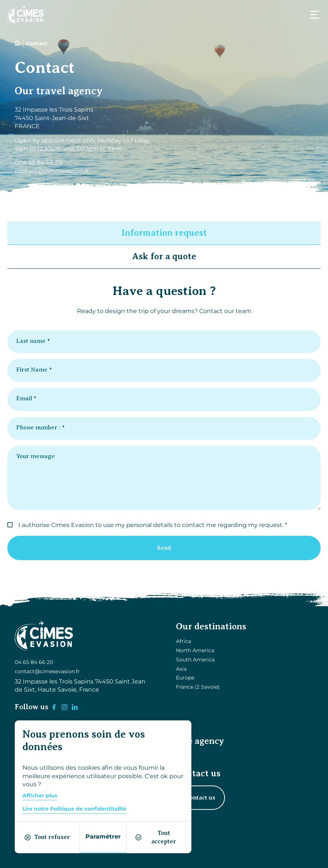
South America (195, 660)
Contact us (200, 798)
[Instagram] (64, 707)
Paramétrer (103, 837)
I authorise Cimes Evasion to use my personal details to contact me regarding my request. (151, 525)
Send (164, 548)
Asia (181, 669)
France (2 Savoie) (198, 687)
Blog (182, 756)
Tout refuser (47, 837)
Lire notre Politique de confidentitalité (74, 809)
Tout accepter (156, 837)
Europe (185, 678)
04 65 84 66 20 (34, 662)
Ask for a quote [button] (164, 256)
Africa (184, 641)
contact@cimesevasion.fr (47, 671)
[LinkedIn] (75, 707)
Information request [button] (164, 233)
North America (195, 650)
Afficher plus (40, 796)
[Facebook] (54, 707)
